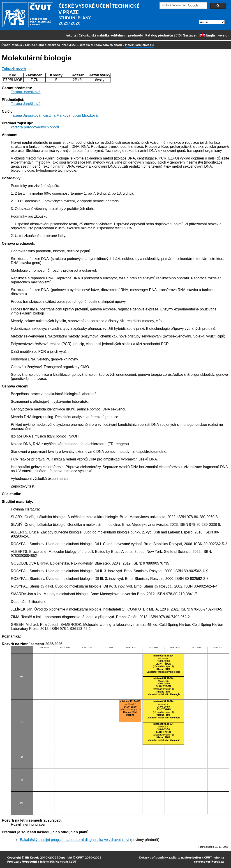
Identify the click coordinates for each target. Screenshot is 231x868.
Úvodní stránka (12, 45)
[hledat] (183, 6)
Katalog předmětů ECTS (163, 35)
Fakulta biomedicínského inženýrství (51, 45)
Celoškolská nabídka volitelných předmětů (111, 35)
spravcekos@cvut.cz (209, 861)
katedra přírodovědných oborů (101, 45)
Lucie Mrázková (85, 115)
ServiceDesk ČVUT (199, 857)
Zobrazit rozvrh (14, 69)
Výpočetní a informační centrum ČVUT (49, 861)
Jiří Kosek (32, 857)
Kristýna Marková (56, 115)
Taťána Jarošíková (26, 92)
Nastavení (191, 35)
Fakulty (71, 35)
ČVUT (80, 857)
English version (215, 35)
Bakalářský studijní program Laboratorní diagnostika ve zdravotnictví (75, 840)
